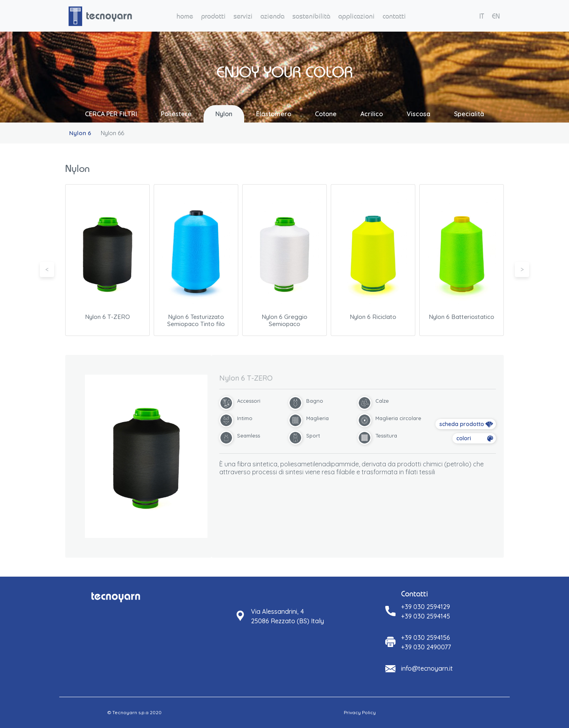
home (185, 16)
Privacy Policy (360, 712)
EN (496, 16)
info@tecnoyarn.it (427, 668)
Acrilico (372, 114)
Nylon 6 (80, 133)
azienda (272, 16)
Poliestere (176, 114)
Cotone (326, 114)
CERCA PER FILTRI (111, 114)
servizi (243, 16)
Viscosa (418, 114)
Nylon (224, 114)
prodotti (213, 16)
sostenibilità (311, 16)
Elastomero (274, 114)
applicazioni (356, 16)
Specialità (469, 114)
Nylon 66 (112, 133)
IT (482, 16)
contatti (394, 16)
